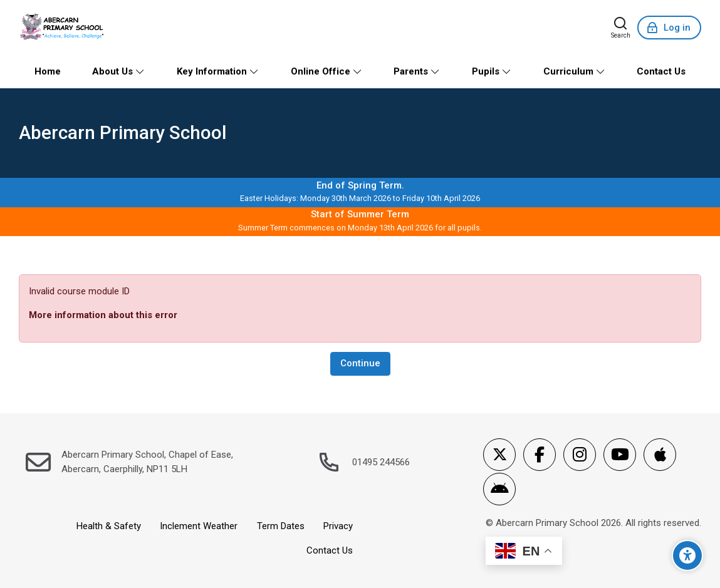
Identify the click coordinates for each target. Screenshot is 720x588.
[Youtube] (620, 455)
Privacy (338, 526)
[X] (499, 455)
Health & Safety (109, 526)
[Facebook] (540, 455)
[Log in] (669, 28)
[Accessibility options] (687, 555)
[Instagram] (580, 455)
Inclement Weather (199, 526)
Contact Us (330, 550)
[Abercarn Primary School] (63, 28)
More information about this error (103, 315)
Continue (360, 363)
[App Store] (660, 455)
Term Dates (281, 526)
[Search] (621, 28)
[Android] (499, 489)
